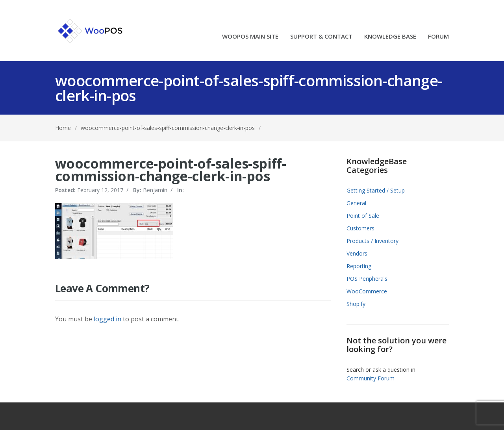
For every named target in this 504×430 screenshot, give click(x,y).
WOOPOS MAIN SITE (250, 37)
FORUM (438, 37)
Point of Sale (363, 216)
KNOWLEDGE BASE (390, 37)
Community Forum (371, 378)
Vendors (357, 253)
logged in (107, 319)
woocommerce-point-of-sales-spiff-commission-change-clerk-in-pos (168, 128)
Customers (360, 228)
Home (63, 128)
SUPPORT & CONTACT (321, 37)
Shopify (356, 304)
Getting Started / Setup (376, 190)
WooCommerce (367, 291)
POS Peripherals (367, 279)
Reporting (359, 266)
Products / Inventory (372, 241)
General (356, 203)
